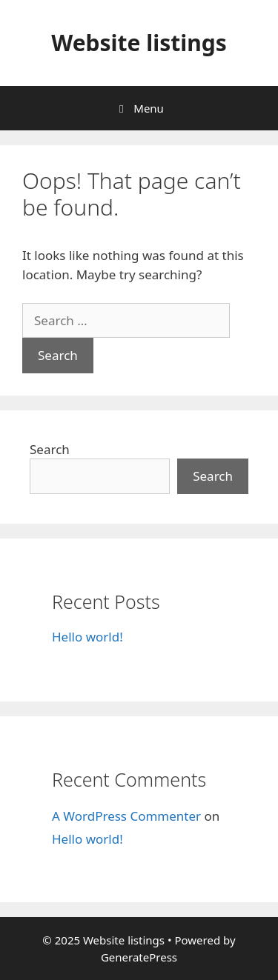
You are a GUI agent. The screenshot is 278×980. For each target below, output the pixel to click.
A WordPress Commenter (126, 816)
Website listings (139, 43)
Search (50, 449)
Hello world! (87, 637)
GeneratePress (139, 957)
